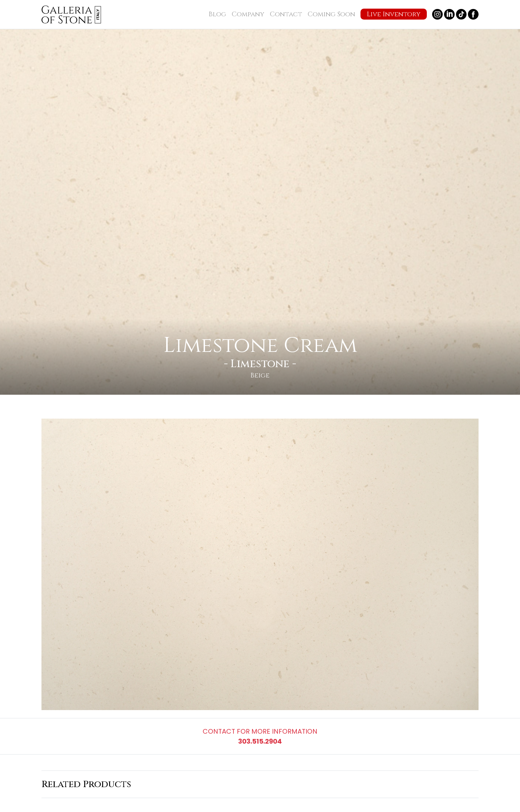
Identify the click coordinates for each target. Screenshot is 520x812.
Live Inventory (394, 14)
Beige (260, 375)
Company (248, 14)
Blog (217, 14)
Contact (286, 14)
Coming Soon (331, 14)
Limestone (260, 364)
